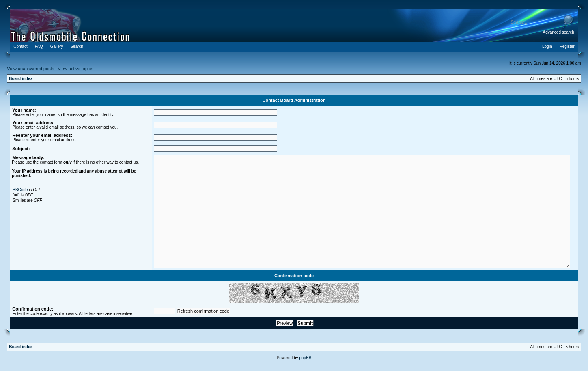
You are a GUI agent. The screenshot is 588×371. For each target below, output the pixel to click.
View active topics (75, 69)
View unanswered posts (30, 69)
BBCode (20, 190)
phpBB (305, 358)
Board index (21, 79)
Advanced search (558, 32)
